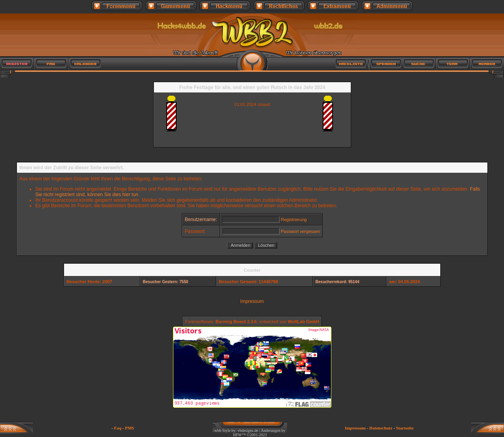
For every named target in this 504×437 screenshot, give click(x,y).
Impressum (252, 301)
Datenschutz (381, 428)
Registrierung (294, 219)
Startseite (405, 428)
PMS (130, 428)
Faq (118, 428)
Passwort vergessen (300, 231)
